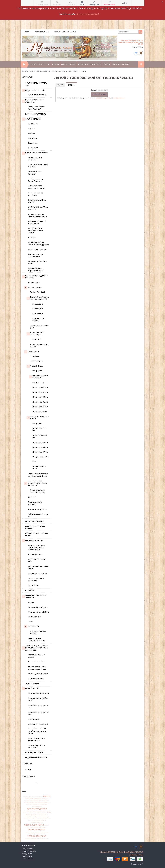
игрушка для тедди (37, 804)
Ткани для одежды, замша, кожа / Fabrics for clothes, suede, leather (35, 648)
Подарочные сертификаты (36, 758)
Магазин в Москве (42, 32)
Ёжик (34, 462)
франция (40, 834)
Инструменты (27, 854)
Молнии (31, 602)
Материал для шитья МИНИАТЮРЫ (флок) (38, 491)
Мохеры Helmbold (35, 366)
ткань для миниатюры (31, 832)
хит (44, 834)
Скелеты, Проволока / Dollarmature (36, 579)
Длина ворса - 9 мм (40, 412)
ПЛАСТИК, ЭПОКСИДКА (34, 753)
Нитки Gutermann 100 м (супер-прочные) (36, 739)
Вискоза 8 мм (38, 314)
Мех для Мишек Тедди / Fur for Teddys (35, 277)
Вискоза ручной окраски (38, 320)
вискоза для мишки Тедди (41, 801)
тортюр (40, 832)
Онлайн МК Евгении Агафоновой (35, 194)
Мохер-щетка (37, 371)
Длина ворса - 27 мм (40, 443)
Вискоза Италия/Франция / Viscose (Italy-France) (38, 298)
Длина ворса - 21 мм (40, 447)
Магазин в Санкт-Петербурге (65, 32)
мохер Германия (31, 815)
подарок (47, 825)
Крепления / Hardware (35, 521)
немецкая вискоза (44, 819)
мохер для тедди (44, 817)
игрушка (29, 804)
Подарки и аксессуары (33, 90)
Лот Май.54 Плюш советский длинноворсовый (61, 71)
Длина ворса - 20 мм (40, 392)
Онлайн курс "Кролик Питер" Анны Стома (38, 166)
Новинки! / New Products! (36, 114)
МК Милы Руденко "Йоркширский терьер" (36, 269)
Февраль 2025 (33, 143)
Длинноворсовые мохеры (39, 468)
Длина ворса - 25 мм (40, 387)
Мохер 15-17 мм (38, 383)
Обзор (60, 85)
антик (41, 797)
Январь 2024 (32, 138)
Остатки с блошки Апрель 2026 (36, 84)
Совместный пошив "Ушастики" (35, 173)
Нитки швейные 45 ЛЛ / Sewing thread (36, 746)
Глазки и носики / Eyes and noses (36, 535)
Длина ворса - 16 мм (40, 397)
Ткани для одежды (29, 851)
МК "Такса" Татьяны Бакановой (35, 159)
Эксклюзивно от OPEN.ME (37, 95)
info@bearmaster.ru (136, 855)
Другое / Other (33, 585)
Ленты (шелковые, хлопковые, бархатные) (36, 640)
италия (45, 804)
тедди (40, 827)
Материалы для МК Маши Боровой (37, 263)
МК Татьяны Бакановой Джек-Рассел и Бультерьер (38, 215)
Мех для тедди (27, 849)
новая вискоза (36, 821)
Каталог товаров (40, 64)
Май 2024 (31, 133)
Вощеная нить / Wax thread (38, 724)
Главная (28, 32)
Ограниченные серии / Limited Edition (39, 377)
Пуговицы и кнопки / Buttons (38, 612)
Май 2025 (31, 129)
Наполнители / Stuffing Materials (35, 527)
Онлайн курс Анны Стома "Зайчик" (37, 201)
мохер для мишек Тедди (31, 817)
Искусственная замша (36, 679)
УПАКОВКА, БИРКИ (32, 684)
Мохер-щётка (37, 424)
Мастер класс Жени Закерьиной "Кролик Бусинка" (35, 231)
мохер (49, 813)
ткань (44, 827)
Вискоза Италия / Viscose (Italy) (40, 327)
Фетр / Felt (32, 497)
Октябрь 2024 (33, 148)
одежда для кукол (34, 825)
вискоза (34, 799)
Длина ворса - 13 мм (40, 402)
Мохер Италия (35, 356)
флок (36, 834)
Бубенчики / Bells (34, 617)
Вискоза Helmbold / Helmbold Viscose (36, 334)
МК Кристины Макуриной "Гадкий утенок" (37, 222)
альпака (36, 797)
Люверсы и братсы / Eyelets (38, 607)
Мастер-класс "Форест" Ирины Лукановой (36, 108)
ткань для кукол (37, 829)
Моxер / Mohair (32, 352)
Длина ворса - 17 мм (40, 452)
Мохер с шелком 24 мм (41, 457)
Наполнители (27, 856)
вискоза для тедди (29, 802)
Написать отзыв (99, 94)
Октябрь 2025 (33, 124)
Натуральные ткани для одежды (37, 656)
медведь (44, 813)
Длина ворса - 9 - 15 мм (40, 429)
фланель (31, 834)
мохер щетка (28, 819)
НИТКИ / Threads (30, 689)
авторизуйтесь (119, 98)
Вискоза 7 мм (38, 309)
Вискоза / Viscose (33, 288)
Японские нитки (34, 719)
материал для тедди (30, 811)
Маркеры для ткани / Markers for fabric (39, 568)
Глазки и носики (28, 859)
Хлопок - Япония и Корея (37, 662)
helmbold (26, 797)
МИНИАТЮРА (30, 591)
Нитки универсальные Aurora (39, 693)
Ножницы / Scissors (35, 555)
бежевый (28, 799)
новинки (43, 821)
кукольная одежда (37, 809)
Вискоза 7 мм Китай (38, 292)
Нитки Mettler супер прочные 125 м (38, 706)
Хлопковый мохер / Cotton (38, 509)
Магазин (25, 71)
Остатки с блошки (36, 71)
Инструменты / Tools (32, 541)
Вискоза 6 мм (38, 304)
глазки (37, 802)
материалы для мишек (43, 811)
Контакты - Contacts (121, 64)
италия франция (37, 806)
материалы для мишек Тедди (32, 813)
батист (47, 796)
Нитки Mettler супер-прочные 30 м (38, 713)
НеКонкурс (32, 238)
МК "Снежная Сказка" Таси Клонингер (38, 208)
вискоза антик (29, 801)
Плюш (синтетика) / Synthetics (35, 503)
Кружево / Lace (32, 627)
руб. (125, 3)
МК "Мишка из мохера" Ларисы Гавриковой (36, 180)
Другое (30, 622)
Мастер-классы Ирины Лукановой (33, 101)
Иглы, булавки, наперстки (37, 574)
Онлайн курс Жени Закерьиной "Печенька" (36, 187)
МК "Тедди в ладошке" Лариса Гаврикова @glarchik (38, 244)
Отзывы (107, 64)
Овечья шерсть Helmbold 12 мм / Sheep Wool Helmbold (38, 475)
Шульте (31, 797)
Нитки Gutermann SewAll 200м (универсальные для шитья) (38, 731)
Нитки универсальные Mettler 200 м (39, 699)
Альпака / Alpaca (34, 283)
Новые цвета (37, 340)
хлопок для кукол (37, 836)
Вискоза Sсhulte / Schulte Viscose (40, 346)
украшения (46, 832)
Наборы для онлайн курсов (35, 153)
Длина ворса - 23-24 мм (40, 437)
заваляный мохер (45, 802)
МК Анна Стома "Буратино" (38, 249)
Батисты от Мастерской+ (88, 14)
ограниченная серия (37, 823)
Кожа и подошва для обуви (38, 674)
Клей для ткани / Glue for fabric (37, 560)
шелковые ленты (44, 838)
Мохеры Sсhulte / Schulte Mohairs (38, 418)
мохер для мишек (42, 815)
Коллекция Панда (37, 361)
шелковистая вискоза (31, 838)
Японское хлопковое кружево (38, 632)
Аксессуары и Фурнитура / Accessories (35, 597)
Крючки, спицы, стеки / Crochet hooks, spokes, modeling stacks (36, 548)
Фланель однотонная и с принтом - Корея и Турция (37, 668)
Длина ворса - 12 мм (40, 407)
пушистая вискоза (33, 827)
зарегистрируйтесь (103, 98)
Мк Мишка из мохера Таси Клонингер (36, 255)
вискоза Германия (43, 799)
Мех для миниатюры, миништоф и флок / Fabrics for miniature (36, 483)
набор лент (35, 819)
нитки (29, 821)
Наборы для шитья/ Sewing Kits (38, 515)
